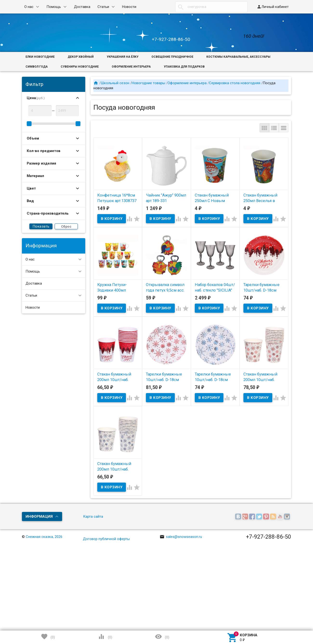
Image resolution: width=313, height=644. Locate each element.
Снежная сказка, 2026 (44, 537)
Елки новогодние (40, 57)
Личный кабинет (273, 7)
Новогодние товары (148, 83)
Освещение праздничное (172, 57)
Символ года (37, 67)
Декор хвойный (81, 57)
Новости (129, 7)
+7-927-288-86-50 (171, 39)
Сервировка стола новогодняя (235, 83)
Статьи (103, 7)
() (48, 637)
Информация (39, 516)
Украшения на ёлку (123, 57)
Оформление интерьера (131, 67)
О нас (29, 7)
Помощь (54, 7)
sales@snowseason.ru (181, 537)
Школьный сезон (115, 83)
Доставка (82, 7)
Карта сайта (93, 516)
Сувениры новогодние (80, 67)
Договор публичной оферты (106, 539)
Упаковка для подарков (184, 67)
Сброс (66, 226)
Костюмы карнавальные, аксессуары (238, 57)
